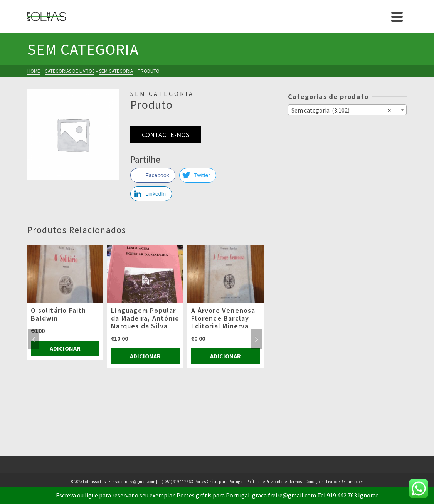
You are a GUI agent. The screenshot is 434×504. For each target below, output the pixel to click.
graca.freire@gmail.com (134, 482)
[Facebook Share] (153, 175)
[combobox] (347, 110)
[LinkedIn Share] (151, 194)
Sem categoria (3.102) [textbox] (341, 110)
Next (257, 339)
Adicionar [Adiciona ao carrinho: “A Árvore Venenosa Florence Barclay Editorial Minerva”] (225, 356)
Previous (34, 339)
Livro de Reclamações (345, 482)
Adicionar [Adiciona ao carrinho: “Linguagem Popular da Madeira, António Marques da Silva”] (145, 356)
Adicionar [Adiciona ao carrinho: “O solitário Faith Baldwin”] (65, 348)
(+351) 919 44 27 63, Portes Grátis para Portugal (203, 482)
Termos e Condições (306, 482)
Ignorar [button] (368, 495)
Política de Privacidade (267, 482)
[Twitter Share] (198, 175)
